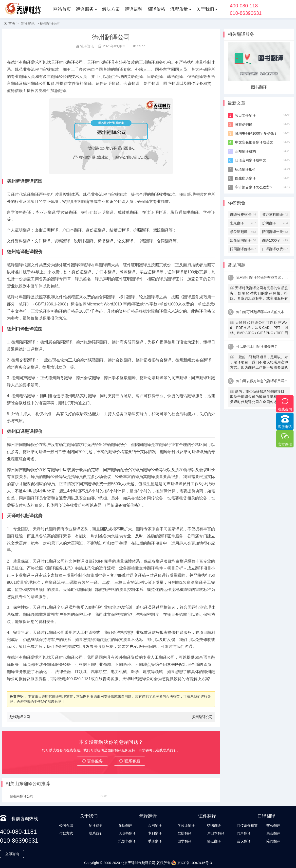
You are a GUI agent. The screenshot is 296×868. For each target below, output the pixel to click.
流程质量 (179, 9)
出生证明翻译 (46, 230)
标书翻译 (106, 241)
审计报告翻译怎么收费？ (254, 187)
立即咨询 (12, 854)
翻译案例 (96, 825)
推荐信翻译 (244, 124)
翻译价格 (156, 9)
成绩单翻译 (128, 212)
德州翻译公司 (50, 23)
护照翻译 (141, 230)
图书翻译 (259, 87)
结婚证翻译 (119, 230)
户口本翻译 (72, 230)
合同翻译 (165, 241)
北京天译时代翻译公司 (138, 863)
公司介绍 (66, 825)
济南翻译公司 (21, 796)
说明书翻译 (84, 241)
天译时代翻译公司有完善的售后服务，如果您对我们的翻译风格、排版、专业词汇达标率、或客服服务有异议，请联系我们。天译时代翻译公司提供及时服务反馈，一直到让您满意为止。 (259, 294)
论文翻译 (125, 241)
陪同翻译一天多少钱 (275, 232)
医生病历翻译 (245, 178)
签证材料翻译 (275, 214)
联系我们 (96, 833)
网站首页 (62, 9)
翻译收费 (95, 484)
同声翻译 (171, 83)
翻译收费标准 (163, 194)
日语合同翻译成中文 (251, 160)
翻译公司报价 (43, 83)
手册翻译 (155, 841)
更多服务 (92, 761)
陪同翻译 (152, 83)
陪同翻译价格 (243, 249)
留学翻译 (185, 841)
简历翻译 (125, 825)
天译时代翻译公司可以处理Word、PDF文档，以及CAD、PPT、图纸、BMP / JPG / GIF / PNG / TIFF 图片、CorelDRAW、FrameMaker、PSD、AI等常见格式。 (259, 328)
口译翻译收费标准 (275, 249)
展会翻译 (273, 833)
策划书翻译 (127, 841)
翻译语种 (134, 9)
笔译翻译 (25, 181)
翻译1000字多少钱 (275, 240)
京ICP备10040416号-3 (192, 863)
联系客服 (130, 761)
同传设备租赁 (199, 83)
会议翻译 (132, 83)
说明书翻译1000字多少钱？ (256, 133)
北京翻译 (243, 223)
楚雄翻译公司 (20, 717)
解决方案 (111, 9)
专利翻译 (155, 833)
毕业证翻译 (45, 212)
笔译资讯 (28, 23)
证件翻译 (71, 265)
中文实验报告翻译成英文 (254, 142)
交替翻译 (27, 360)
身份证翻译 (96, 230)
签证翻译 (214, 841)
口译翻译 (25, 329)
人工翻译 (84, 632)
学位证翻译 (67, 212)
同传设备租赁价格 (122, 505)
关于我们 (205, 9)
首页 (12, 23)
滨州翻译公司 (202, 717)
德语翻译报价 (245, 169)
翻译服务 (85, 9)
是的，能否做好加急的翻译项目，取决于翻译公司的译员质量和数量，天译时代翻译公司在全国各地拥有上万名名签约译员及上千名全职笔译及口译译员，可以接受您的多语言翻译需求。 (259, 397)
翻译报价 (34, 252)
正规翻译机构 (245, 151)
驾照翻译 (161, 230)
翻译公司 (75, 62)
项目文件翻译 (245, 115)
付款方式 (66, 833)
